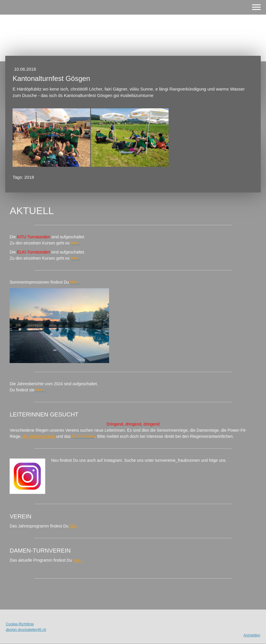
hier (73, 526)
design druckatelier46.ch (26, 630)
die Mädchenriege (39, 436)
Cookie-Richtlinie (20, 624)
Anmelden (252, 635)
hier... (78, 560)
